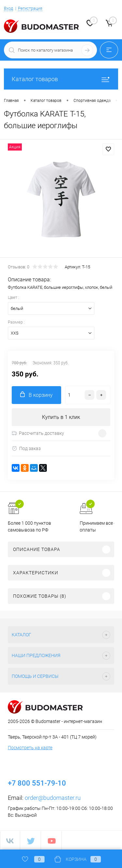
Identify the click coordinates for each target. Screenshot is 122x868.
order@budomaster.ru (53, 798)
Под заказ (26, 449)
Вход (8, 8)
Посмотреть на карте (30, 748)
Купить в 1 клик (61, 417)
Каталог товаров (61, 79)
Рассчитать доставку (38, 433)
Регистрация (30, 8)
